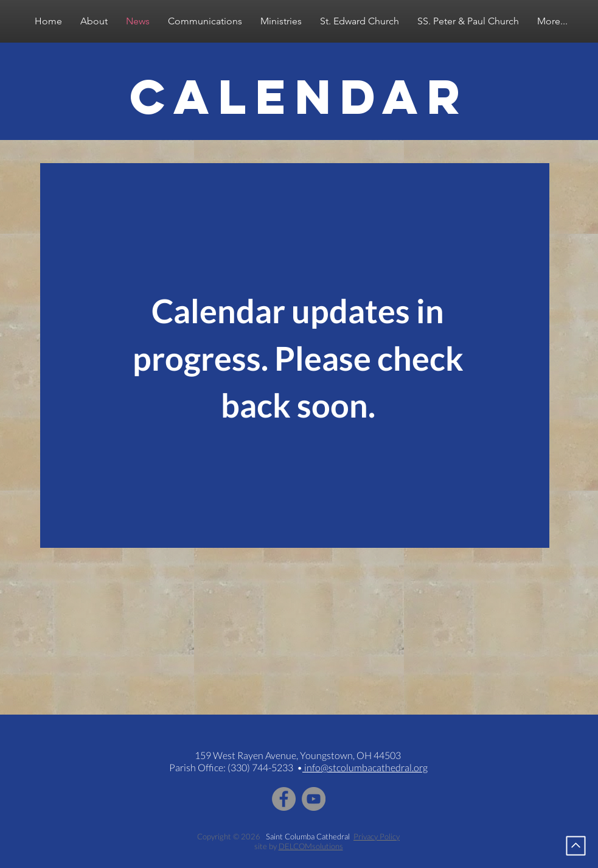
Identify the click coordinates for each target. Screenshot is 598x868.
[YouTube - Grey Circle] (314, 799)
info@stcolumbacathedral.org (365, 767)
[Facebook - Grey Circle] (284, 799)
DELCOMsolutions (311, 846)
